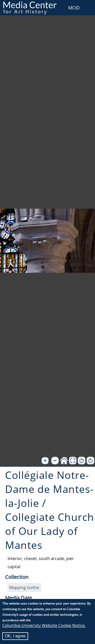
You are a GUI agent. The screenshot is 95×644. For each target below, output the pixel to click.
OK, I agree (15, 636)
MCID (74, 8)
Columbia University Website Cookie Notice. (44, 626)
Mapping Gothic (24, 588)
